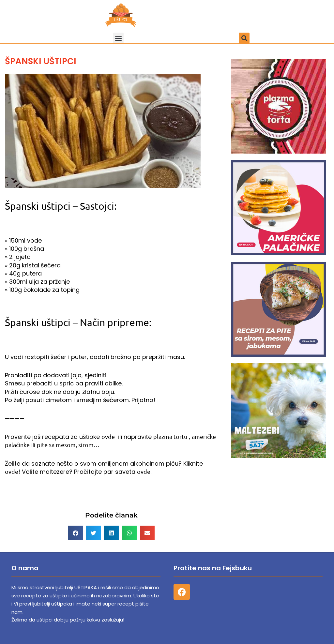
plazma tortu (170, 436)
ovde (108, 436)
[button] (118, 38)
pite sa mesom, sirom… (68, 445)
